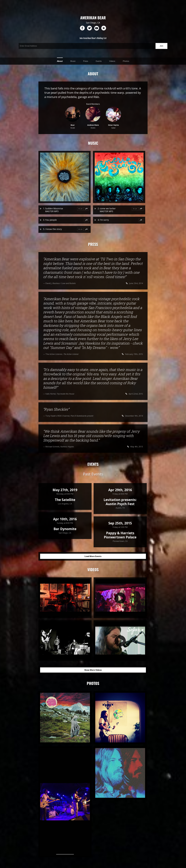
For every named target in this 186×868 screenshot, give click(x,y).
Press (86, 61)
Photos (126, 61)
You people (51, 220)
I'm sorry (104, 220)
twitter (89, 28)
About (60, 61)
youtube (97, 28)
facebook (82, 28)
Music (73, 61)
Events (99, 61)
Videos (112, 61)
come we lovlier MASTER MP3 (108, 210)
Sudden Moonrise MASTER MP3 (54, 210)
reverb (104, 28)
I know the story (53, 229)
